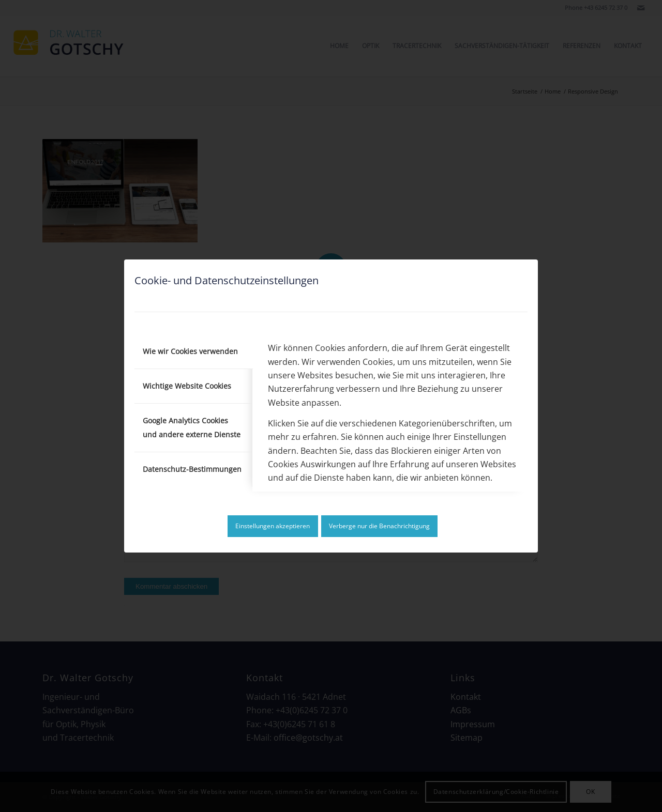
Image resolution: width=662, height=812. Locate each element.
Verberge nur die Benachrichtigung (379, 526)
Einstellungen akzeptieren (273, 526)
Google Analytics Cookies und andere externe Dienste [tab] (192, 427)
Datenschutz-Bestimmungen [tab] (192, 469)
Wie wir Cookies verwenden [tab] (190, 351)
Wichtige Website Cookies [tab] (187, 386)
